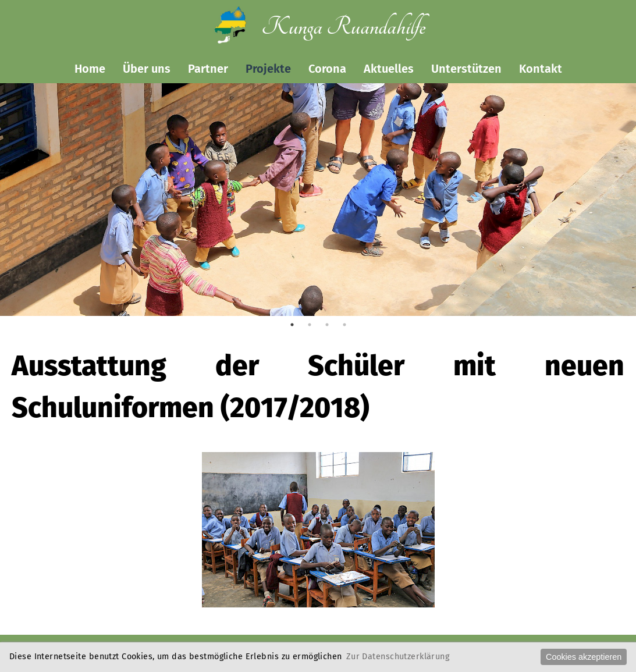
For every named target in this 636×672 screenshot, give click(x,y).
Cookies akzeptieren (584, 657)
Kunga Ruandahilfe (343, 27)
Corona (327, 69)
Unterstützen (466, 69)
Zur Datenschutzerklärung (398, 657)
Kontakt (541, 69)
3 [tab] (327, 325)
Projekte (268, 69)
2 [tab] (310, 325)
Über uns (147, 69)
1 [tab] (292, 325)
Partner (208, 69)
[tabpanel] (318, 226)
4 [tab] (344, 325)
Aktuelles (389, 69)
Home (90, 69)
